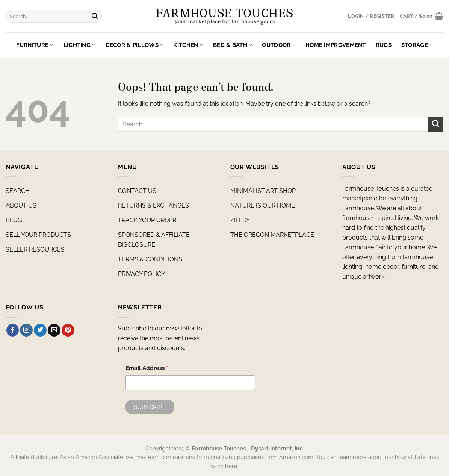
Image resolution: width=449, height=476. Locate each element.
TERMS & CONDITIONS (150, 259)
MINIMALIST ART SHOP (263, 191)
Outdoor (279, 45)
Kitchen (188, 45)
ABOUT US (21, 205)
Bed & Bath (233, 45)
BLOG (14, 220)
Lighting (80, 45)
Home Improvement (336, 45)
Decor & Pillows (135, 45)
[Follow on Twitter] (40, 330)
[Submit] (95, 16)
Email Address (147, 369)
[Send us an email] (54, 330)
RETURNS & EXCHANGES (153, 205)
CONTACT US (137, 191)
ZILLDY (240, 220)
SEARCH (18, 191)
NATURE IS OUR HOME (263, 205)
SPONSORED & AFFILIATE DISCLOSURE (154, 240)
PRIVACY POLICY (141, 274)
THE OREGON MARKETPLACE (272, 235)
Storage (417, 45)
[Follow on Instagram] (26, 330)
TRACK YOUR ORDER (147, 220)
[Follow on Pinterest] (68, 330)
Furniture (35, 45)
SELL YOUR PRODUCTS (38, 235)
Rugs (384, 45)
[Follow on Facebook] (13, 330)
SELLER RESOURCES (35, 249)
